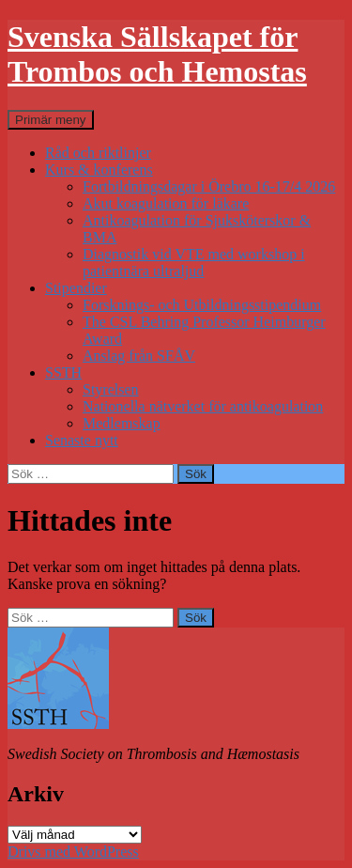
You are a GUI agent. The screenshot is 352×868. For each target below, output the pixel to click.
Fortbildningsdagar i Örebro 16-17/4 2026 (209, 186)
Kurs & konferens (99, 170)
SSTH (63, 372)
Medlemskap (122, 423)
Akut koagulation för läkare (166, 203)
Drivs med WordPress (73, 852)
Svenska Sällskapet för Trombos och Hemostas (157, 54)
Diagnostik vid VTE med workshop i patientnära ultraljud (194, 263)
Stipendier (76, 288)
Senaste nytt (82, 440)
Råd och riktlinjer (98, 153)
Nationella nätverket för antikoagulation (203, 406)
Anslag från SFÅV (139, 356)
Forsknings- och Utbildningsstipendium (202, 305)
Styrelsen (111, 389)
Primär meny (51, 120)
